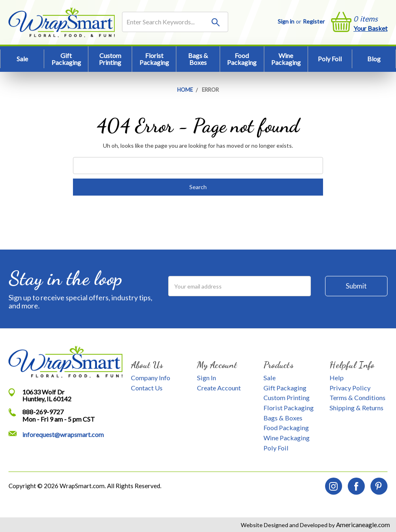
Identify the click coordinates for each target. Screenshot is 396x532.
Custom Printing (110, 59)
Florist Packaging (154, 59)
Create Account (219, 388)
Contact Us (147, 388)
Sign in (286, 21)
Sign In (207, 378)
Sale (22, 59)
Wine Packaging (286, 59)
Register (314, 21)
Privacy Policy (350, 388)
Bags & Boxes (198, 59)
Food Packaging (242, 59)
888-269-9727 (43, 412)
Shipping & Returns (356, 408)
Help (337, 378)
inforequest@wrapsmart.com (63, 434)
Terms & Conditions (357, 397)
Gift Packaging (66, 59)
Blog (374, 59)
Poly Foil (330, 59)
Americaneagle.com (362, 525)
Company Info (151, 378)
